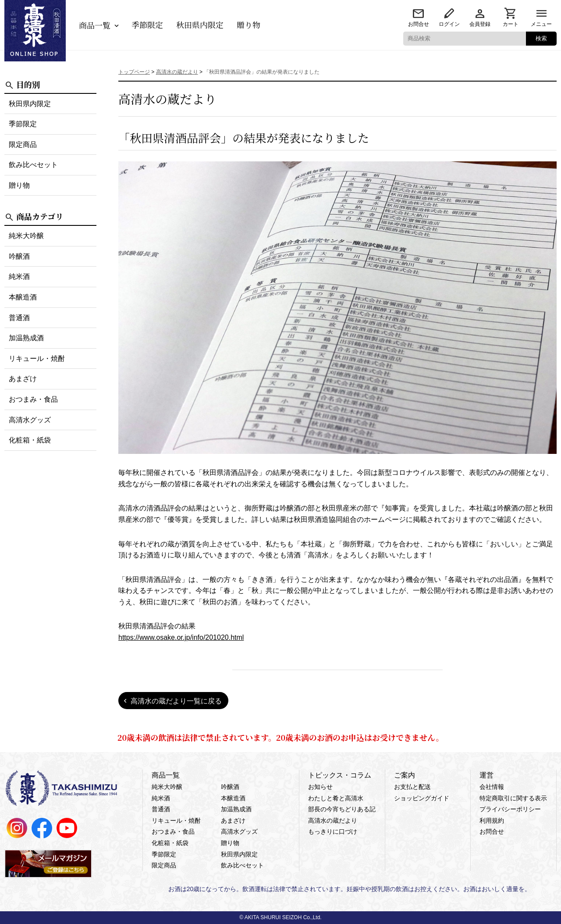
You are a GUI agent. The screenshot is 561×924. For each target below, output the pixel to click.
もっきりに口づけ (333, 831)
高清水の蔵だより (333, 821)
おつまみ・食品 (33, 399)
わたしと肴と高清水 (336, 798)
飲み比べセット (33, 165)
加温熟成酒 (26, 338)
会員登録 (480, 24)
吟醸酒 (19, 256)
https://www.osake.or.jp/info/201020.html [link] (181, 637)
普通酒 (19, 318)
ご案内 (405, 775)
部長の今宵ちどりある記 (342, 809)
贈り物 (249, 25)
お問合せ (419, 24)
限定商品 (23, 144)
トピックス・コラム (340, 775)
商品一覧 (95, 25)
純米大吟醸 (26, 236)
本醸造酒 (23, 297)
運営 (486, 775)
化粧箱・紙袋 (30, 440)
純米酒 (19, 276)
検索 (541, 38)
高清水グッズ (30, 420)
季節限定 (147, 25)
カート (511, 24)
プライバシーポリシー (510, 809)
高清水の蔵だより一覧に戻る (176, 701)
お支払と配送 (412, 787)
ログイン (449, 24)
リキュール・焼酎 (37, 359)
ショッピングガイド (422, 798)
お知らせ (320, 787)
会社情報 (492, 787)
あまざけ (23, 379)
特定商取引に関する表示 (513, 798)
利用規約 (492, 821)
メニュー (541, 24)
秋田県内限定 (200, 25)
